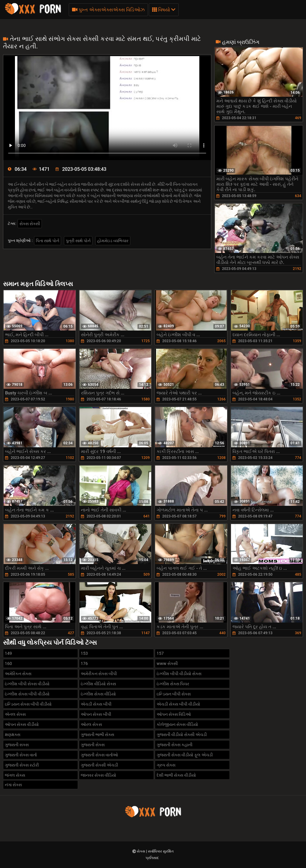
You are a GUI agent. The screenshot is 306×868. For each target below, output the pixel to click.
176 (84, 663)
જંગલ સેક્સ (15, 775)
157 (160, 653)
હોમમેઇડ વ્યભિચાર (113, 241)
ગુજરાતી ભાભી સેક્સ (97, 735)
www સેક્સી (167, 663)
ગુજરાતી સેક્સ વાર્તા (21, 755)
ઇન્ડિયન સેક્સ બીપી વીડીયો (28, 704)
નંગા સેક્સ (13, 785)
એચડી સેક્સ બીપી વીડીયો (178, 704)
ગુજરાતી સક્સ (17, 745)
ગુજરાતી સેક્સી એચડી (99, 765)
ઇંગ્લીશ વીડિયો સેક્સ (98, 684)
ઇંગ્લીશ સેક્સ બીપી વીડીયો (27, 694)
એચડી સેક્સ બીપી (96, 704)
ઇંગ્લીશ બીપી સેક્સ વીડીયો (27, 684)
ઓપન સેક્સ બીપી (96, 714)
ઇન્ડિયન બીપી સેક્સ (174, 694)
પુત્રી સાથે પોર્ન (78, 241)
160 (8, 663)
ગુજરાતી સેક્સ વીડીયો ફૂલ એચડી (185, 755)
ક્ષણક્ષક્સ (13, 735)
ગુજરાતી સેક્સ (93, 745)
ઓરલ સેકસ (91, 724)
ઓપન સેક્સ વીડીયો (22, 724)
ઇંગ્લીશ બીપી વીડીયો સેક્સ (179, 674)
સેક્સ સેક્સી (30, 224)
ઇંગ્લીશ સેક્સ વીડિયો (98, 694)
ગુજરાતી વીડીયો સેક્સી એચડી (182, 735)
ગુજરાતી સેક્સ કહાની (175, 745)
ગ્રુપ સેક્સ (166, 765)
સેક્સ (141, 851)
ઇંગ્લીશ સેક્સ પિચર (173, 684)
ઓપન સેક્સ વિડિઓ (174, 714)
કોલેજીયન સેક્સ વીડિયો (177, 724)
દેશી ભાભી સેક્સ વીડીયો (176, 775)
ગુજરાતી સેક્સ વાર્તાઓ (99, 755)
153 (84, 653)
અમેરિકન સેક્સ (18, 674)
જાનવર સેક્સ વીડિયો (98, 775)
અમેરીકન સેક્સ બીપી (99, 674)
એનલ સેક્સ (15, 714)
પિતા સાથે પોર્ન (48, 241)
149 (8, 653)
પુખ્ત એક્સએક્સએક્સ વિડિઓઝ (108, 10)
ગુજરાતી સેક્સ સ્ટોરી (22, 765)
